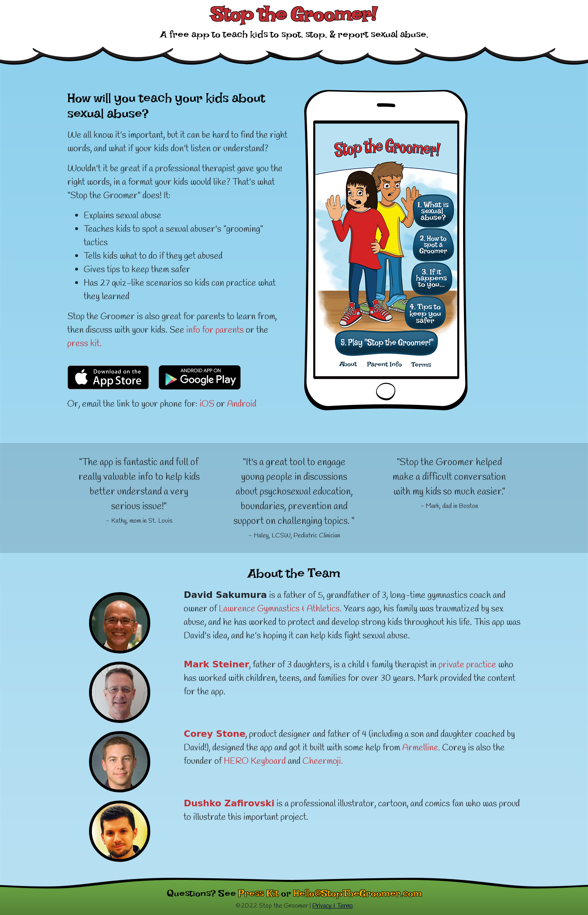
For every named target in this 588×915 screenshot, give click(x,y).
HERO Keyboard (255, 761)
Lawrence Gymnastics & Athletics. (280, 609)
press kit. (85, 344)
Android (242, 404)
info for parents (215, 330)
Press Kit (258, 896)
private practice (467, 665)
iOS (207, 404)
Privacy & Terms (333, 906)
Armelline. (421, 748)
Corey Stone (215, 734)
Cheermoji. (323, 761)
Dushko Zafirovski (229, 803)
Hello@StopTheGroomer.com (358, 896)
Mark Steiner (216, 664)
